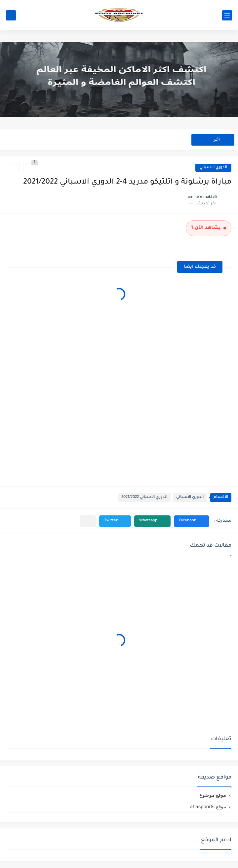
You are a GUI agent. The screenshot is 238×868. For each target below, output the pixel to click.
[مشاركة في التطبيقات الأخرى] (88, 521)
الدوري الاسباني (213, 168)
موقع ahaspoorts (208, 806)
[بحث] (11, 15)
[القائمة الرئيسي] (227, 15)
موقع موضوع (213, 795)
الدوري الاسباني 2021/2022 (144, 497)
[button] (192, 521)
